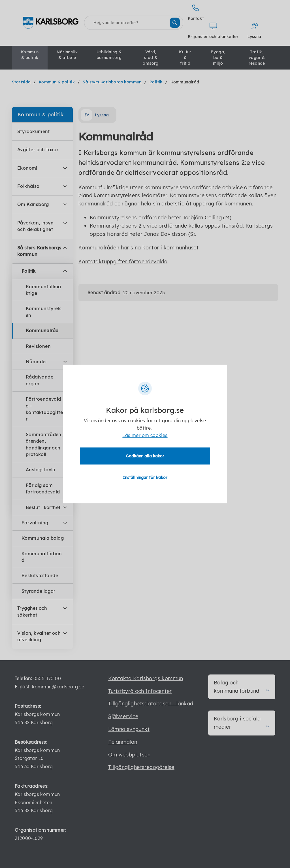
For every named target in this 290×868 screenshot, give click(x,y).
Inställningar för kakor (145, 478)
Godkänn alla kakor (145, 456)
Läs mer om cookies (145, 435)
